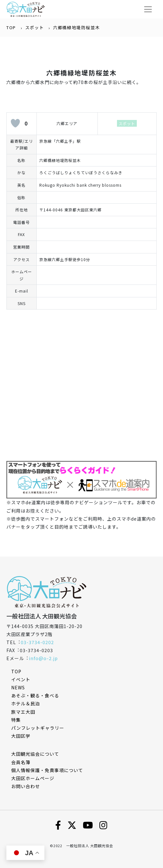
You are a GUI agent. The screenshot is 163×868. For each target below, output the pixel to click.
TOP (11, 27)
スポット (35, 27)
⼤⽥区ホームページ (33, 778)
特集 (16, 720)
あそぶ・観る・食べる (35, 695)
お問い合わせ (26, 786)
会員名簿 (21, 762)
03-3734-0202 (37, 642)
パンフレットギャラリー (38, 728)
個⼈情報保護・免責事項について (47, 770)
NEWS (18, 687)
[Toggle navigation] (148, 9)
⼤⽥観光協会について (35, 754)
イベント (21, 679)
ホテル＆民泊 (26, 703)
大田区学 (21, 736)
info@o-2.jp (43, 658)
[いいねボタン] (15, 123)
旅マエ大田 (23, 712)
